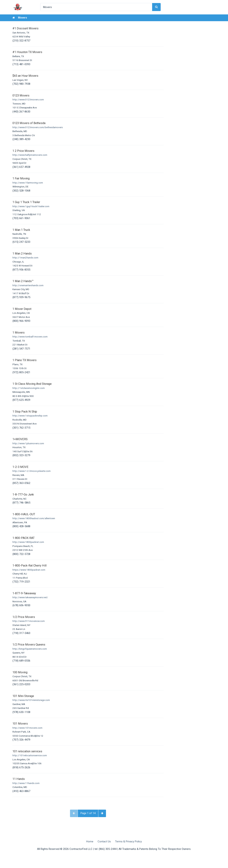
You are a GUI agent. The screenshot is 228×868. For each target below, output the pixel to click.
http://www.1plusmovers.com (28, 443)
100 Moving (20, 672)
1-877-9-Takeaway (24, 593)
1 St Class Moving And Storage (32, 384)
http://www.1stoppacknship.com (30, 416)
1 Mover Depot (22, 309)
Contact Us (104, 841)
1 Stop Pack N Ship (25, 412)
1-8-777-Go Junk (23, 495)
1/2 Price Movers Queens (29, 645)
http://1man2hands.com (25, 258)
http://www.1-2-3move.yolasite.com (32, 471)
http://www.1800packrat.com (28, 542)
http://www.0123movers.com (28, 99)
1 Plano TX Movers (24, 360)
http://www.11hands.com (26, 783)
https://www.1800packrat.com (29, 570)
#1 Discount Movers (25, 28)
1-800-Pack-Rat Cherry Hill (29, 566)
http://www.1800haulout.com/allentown (34, 518)
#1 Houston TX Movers (27, 52)
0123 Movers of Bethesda (29, 123)
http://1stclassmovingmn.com (29, 388)
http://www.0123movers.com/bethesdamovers (38, 127)
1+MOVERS (20, 439)
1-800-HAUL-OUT (24, 514)
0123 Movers (21, 95)
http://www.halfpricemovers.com (30, 155)
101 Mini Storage (23, 696)
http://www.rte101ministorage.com (31, 700)
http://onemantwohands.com (28, 285)
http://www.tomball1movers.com (30, 337)
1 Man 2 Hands (22, 254)
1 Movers (19, 333)
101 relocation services (27, 751)
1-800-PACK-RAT (24, 538)
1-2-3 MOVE (20, 467)
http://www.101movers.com (27, 728)
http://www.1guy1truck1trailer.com (31, 206)
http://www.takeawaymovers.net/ (30, 597)
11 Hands (19, 779)
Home (90, 841)
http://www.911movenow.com (29, 621)
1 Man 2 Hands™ (23, 281)
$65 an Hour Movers (25, 76)
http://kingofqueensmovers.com (30, 649)
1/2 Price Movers (24, 617)
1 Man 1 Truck (21, 230)
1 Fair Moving (21, 178)
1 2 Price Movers (23, 151)
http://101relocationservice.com (30, 755)
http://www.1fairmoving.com (28, 183)
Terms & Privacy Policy (128, 841)
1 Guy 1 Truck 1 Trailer (26, 202)
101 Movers (20, 724)
